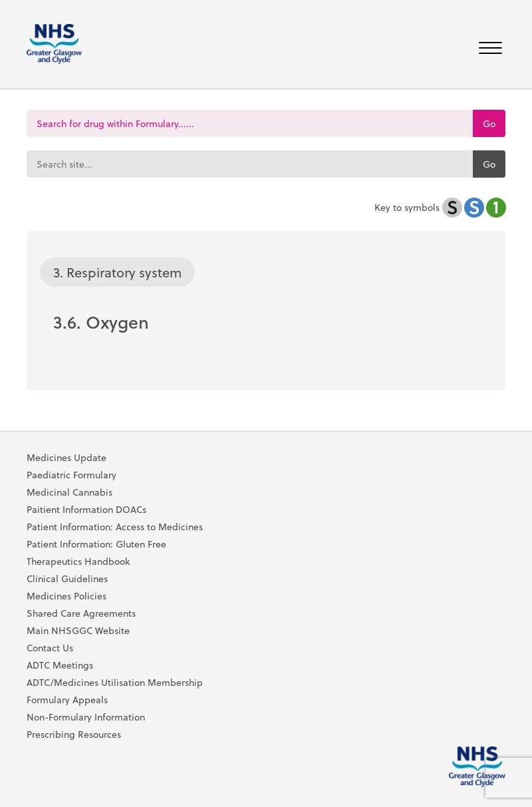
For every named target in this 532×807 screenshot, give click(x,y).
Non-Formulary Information (86, 717)
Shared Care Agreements (81, 613)
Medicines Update (66, 458)
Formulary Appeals (67, 700)
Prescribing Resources (74, 734)
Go (489, 123)
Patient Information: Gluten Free (96, 544)
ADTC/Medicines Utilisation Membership (115, 683)
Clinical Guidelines (67, 579)
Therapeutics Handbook (78, 562)
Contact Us (50, 648)
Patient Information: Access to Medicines (115, 527)
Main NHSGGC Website (78, 631)
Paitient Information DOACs (86, 510)
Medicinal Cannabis (69, 492)
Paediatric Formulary (71, 475)
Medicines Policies (66, 596)
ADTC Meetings (60, 665)
